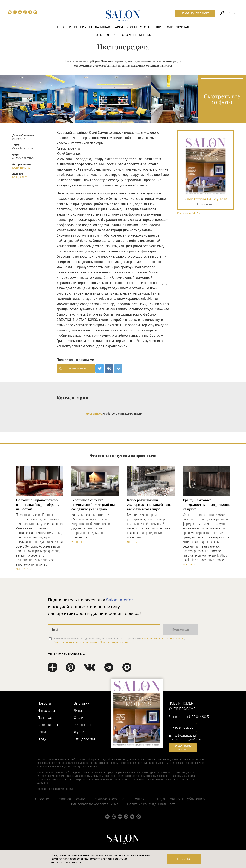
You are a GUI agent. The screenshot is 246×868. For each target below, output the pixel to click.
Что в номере (183, 727)
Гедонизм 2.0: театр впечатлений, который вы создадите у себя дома (93, 504)
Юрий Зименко (21, 168)
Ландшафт (104, 27)
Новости (64, 27)
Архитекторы (126, 27)
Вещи (157, 27)
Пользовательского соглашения (163, 639)
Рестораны (127, 35)
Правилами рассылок (114, 642)
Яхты (99, 35)
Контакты (141, 799)
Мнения (145, 35)
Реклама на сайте (71, 799)
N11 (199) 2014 (21, 177)
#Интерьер (78, 542)
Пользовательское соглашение (94, 804)
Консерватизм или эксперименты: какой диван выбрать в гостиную (150, 504)
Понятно (184, 859)
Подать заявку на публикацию (181, 799)
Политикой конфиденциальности (75, 642)
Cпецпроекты (84, 739)
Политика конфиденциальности (152, 804)
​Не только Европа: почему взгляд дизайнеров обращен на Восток (39, 504)
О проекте (41, 799)
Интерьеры (83, 27)
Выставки (82, 703)
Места (145, 27)
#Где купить (23, 569)
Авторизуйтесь (93, 414)
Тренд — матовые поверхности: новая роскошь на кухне (206, 504)
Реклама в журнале (109, 799)
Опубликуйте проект (195, 13)
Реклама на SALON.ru (190, 213)
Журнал (183, 27)
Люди (169, 27)
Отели (111, 35)
